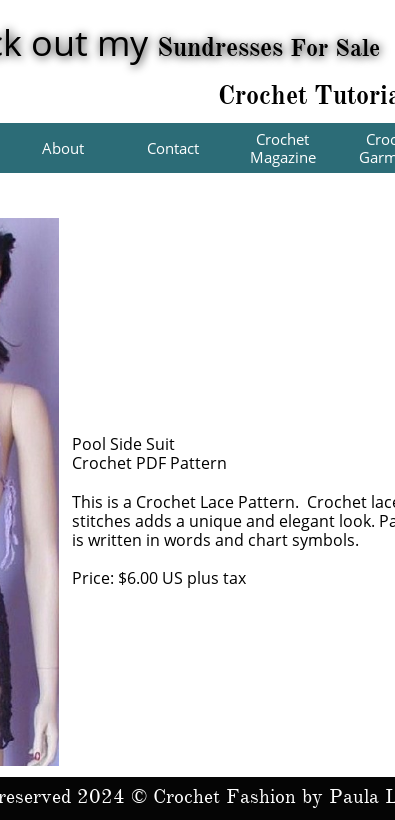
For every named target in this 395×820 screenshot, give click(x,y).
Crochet (266, 95)
